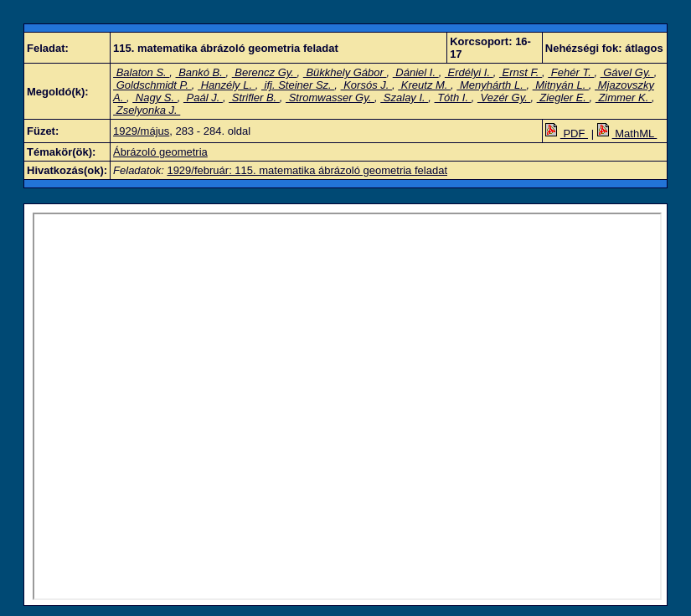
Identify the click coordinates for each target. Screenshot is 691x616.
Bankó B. (201, 72)
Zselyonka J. (147, 110)
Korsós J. (366, 85)
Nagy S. (155, 98)
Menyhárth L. (491, 85)
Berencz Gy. (265, 72)
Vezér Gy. (504, 98)
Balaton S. (141, 72)
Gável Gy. (627, 72)
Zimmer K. (624, 98)
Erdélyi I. (469, 72)
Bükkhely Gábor (345, 72)
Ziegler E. (563, 98)
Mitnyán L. (561, 85)
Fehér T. (571, 72)
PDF (567, 133)
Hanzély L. (227, 85)
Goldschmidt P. (152, 85)
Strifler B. (254, 98)
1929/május (141, 131)
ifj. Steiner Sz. (298, 85)
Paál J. (203, 98)
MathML (627, 133)
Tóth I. (453, 98)
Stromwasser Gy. (330, 98)
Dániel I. (416, 72)
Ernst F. (521, 72)
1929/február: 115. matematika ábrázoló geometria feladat (307, 170)
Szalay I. (404, 98)
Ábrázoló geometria (160, 152)
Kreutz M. (424, 85)
